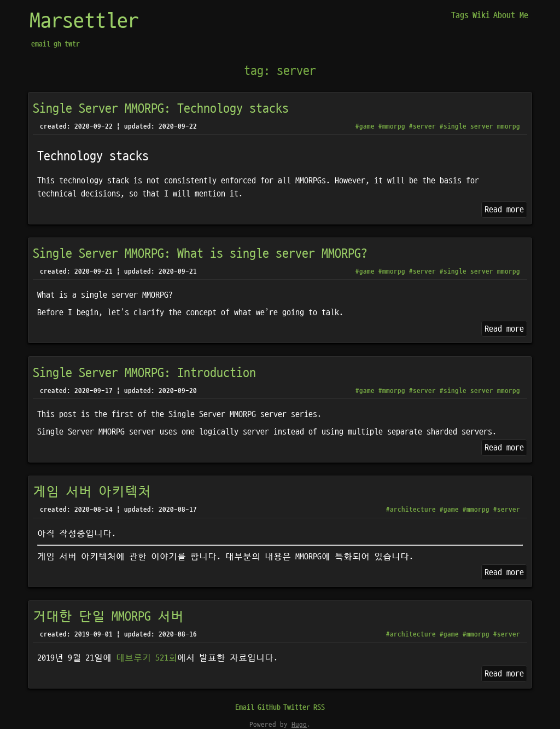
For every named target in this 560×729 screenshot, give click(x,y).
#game (365, 126)
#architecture (411, 510)
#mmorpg (392, 126)
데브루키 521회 (147, 658)
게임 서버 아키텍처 (92, 492)
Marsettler (84, 21)
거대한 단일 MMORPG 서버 (108, 617)
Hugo (299, 725)
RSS (319, 707)
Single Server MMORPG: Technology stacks (161, 109)
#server (422, 126)
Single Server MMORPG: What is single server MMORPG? (200, 254)
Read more (504, 210)
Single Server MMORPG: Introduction (144, 373)
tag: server (280, 71)
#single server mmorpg (480, 126)
